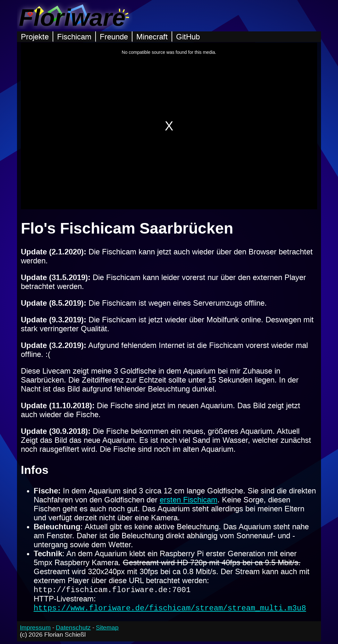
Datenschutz (73, 630)
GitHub (188, 37)
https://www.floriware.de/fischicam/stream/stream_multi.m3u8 (170, 610)
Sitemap (107, 630)
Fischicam (74, 37)
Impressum (35, 630)
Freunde (114, 37)
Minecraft (152, 37)
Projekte (35, 37)
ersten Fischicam (189, 500)
